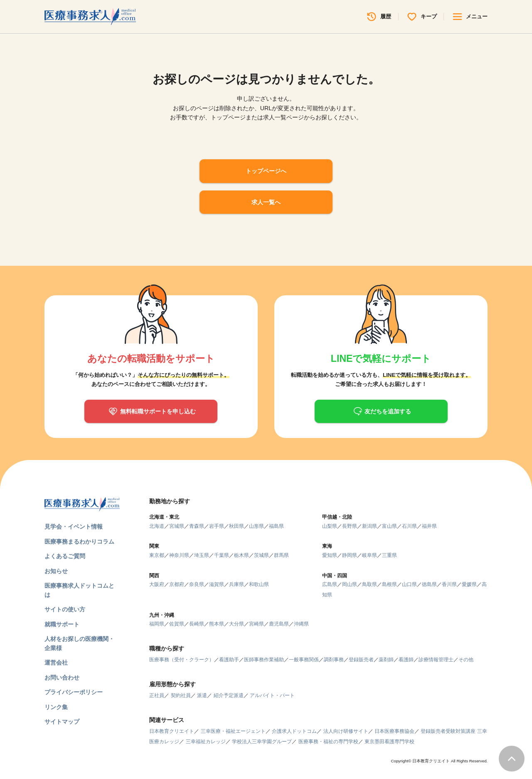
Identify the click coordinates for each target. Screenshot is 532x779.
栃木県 (241, 555)
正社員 (157, 695)
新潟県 (369, 526)
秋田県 (236, 526)
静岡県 (350, 555)
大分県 (236, 624)
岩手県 (217, 526)
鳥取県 (369, 584)
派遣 (202, 695)
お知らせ (56, 571)
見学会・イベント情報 (74, 527)
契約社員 (181, 695)
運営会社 (56, 663)
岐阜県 (369, 555)
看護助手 (229, 660)
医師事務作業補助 (264, 660)
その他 (466, 660)
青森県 (197, 526)
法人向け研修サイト (346, 731)
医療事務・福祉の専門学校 (328, 742)
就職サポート (62, 624)
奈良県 (197, 584)
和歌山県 (259, 584)
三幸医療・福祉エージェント (233, 731)
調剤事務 (334, 660)
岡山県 (350, 584)
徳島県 (429, 584)
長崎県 (197, 624)
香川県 (449, 584)
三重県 (389, 555)
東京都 (157, 555)
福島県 (276, 526)
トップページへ (266, 171)
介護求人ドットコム (294, 731)
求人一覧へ (266, 202)
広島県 (330, 584)
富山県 (389, 526)
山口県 (409, 584)
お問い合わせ (62, 678)
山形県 (256, 526)
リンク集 (56, 707)
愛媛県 (469, 584)
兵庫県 (236, 584)
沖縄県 (301, 624)
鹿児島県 (279, 624)
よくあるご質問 (65, 556)
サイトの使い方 (65, 609)
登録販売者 (361, 660)
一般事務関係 (304, 660)
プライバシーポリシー (74, 692)
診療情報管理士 (436, 660)
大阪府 (157, 584)
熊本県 (217, 624)
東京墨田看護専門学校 (389, 742)
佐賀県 (177, 624)
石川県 (409, 526)
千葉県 (222, 555)
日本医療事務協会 (394, 731)
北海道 (157, 526)
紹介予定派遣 (229, 695)
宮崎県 (256, 624)
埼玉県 (202, 555)
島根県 (389, 584)
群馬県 (281, 555)
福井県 (429, 526)
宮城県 (177, 526)
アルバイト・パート (272, 695)
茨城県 (261, 555)
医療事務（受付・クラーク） (182, 660)
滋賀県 (217, 584)
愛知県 (330, 555)
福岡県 (157, 624)
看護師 (406, 660)
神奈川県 (179, 555)
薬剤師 (386, 660)
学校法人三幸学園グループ (262, 742)
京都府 (177, 584)
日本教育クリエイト (172, 731)
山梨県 (330, 526)
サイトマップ (62, 722)
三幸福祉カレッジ (206, 742)
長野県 (350, 526)
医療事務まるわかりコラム (79, 542)
